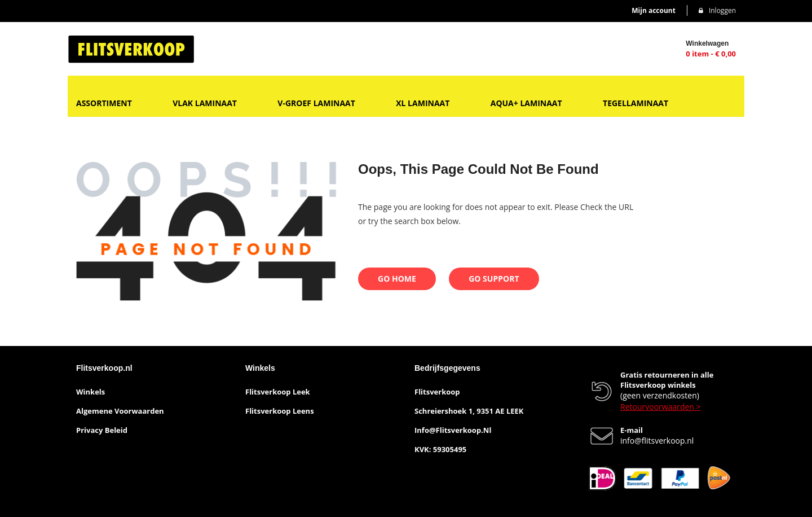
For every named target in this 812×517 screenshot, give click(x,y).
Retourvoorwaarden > (661, 407)
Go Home (397, 279)
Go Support (494, 279)
